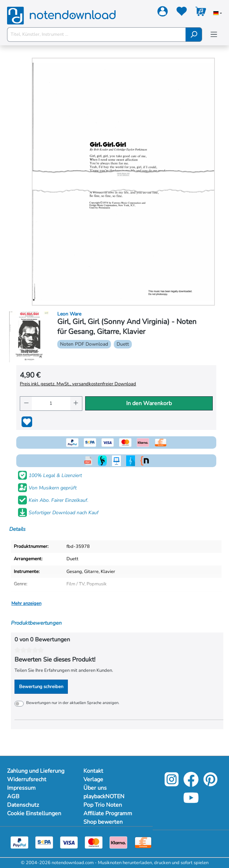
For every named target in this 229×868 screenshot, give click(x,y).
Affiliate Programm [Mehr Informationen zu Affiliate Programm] (108, 813)
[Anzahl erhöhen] (76, 404)
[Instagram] (172, 785)
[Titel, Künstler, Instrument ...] (96, 35)
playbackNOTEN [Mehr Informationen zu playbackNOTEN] (104, 796)
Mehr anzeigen (26, 603)
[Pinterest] (210, 785)
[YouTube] (191, 803)
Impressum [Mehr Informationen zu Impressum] (21, 788)
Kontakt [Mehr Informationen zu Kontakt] (93, 771)
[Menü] (214, 35)
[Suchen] (194, 35)
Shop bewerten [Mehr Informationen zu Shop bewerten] (103, 822)
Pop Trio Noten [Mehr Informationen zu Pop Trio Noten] (103, 805)
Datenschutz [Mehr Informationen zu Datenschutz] (23, 805)
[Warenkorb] (201, 13)
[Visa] (69, 842)
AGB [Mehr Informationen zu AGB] (13, 796)
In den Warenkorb (149, 403)
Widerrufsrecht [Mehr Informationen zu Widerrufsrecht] (27, 779)
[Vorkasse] (143, 842)
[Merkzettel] (182, 13)
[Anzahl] (51, 404)
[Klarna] (118, 842)
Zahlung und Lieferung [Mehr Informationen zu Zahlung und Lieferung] (36, 771)
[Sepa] (44, 842)
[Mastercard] (94, 842)
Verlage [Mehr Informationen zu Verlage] (93, 779)
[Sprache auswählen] (218, 14)
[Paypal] (19, 842)
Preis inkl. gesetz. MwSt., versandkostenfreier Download (78, 384)
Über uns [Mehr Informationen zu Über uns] (95, 788)
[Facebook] (191, 785)
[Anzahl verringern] (26, 404)
